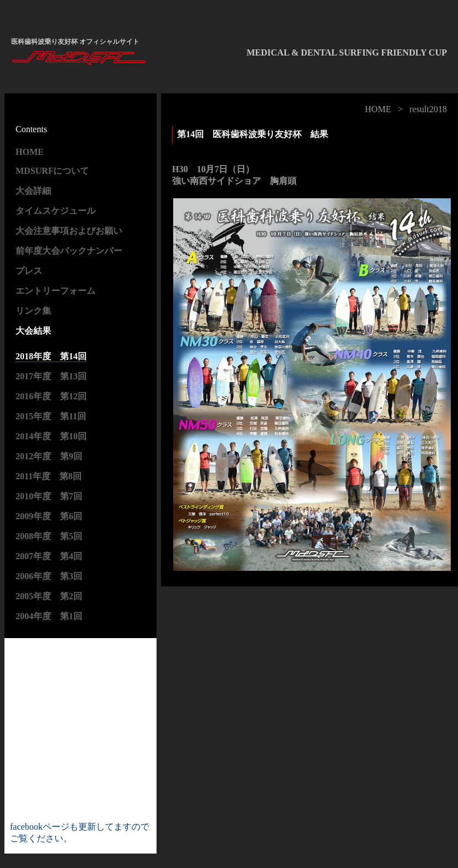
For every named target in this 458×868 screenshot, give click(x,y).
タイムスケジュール (56, 211)
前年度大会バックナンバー (69, 251)
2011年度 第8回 (49, 476)
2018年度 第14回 (51, 356)
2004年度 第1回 (49, 616)
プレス (29, 271)
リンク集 (33, 311)
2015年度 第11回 (51, 416)
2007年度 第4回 (49, 556)
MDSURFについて (52, 171)
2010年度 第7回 (49, 496)
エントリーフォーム (56, 291)
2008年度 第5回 (49, 536)
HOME (378, 109)
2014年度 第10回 (51, 436)
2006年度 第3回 (49, 576)
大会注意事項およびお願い (69, 231)
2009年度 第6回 (49, 516)
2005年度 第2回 (49, 596)
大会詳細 (33, 191)
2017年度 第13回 (51, 376)
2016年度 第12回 (51, 396)
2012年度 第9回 (49, 456)
